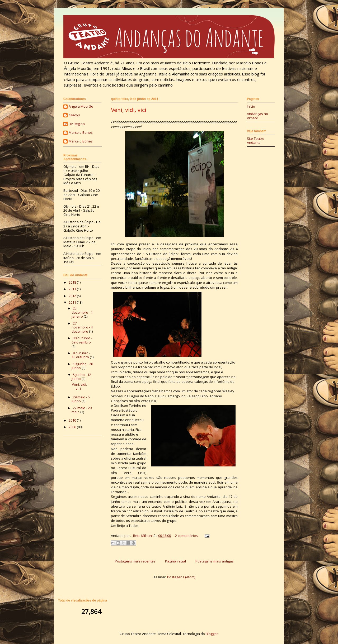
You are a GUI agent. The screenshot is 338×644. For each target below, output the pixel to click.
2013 (73, 289)
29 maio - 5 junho (81, 399)
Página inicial (175, 561)
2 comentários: (187, 536)
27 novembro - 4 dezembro (82, 327)
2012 (73, 296)
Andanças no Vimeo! (257, 116)
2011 (73, 302)
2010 (73, 420)
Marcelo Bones (81, 133)
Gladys (74, 115)
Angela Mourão (81, 107)
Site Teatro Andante (256, 141)
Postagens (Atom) (181, 577)
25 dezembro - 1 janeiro (82, 312)
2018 (73, 282)
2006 (73, 427)
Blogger (212, 634)
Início (251, 106)
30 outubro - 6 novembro (82, 340)
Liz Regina (77, 124)
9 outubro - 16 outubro (81, 355)
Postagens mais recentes (135, 561)
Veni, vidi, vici (129, 110)
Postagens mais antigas (215, 561)
